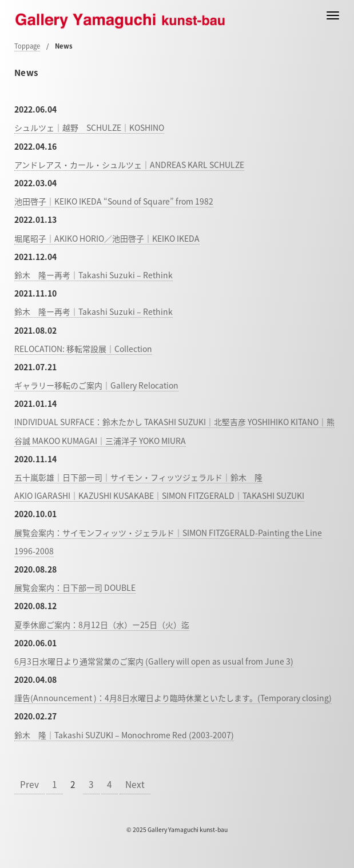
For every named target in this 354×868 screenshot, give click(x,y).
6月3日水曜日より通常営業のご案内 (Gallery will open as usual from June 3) (154, 661)
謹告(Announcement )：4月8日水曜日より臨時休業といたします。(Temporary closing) (173, 698)
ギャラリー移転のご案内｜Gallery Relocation (96, 385)
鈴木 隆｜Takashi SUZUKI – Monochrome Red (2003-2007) (124, 735)
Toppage (27, 46)
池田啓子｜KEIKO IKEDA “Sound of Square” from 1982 (114, 201)
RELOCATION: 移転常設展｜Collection (83, 349)
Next (135, 784)
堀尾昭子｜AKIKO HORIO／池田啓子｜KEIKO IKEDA (107, 238)
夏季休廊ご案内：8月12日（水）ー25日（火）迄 (102, 625)
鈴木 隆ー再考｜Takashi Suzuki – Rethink (94, 275)
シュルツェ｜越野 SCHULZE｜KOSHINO (89, 127)
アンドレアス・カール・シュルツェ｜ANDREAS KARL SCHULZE (129, 165)
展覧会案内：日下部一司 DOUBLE (75, 587)
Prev (29, 784)
